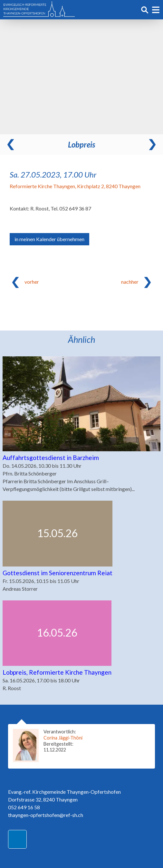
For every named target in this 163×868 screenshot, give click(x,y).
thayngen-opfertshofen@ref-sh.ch (46, 815)
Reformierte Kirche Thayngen (75, 186)
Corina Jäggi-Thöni (63, 738)
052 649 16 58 (24, 807)
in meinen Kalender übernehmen (49, 239)
